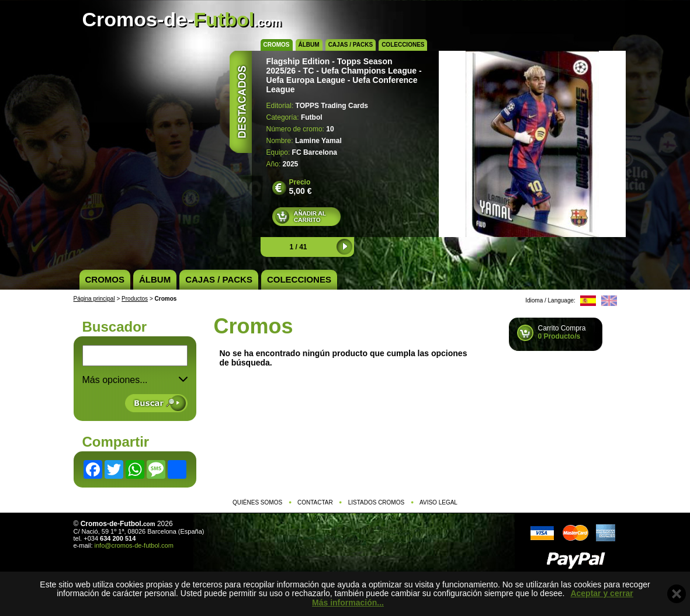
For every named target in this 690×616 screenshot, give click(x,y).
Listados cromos (377, 502)
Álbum (309, 45)
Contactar (315, 502)
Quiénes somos (257, 502)
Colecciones (403, 45)
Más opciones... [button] (135, 380)
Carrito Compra (562, 332)
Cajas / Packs (351, 45)
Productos (135, 299)
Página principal (94, 299)
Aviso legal (438, 502)
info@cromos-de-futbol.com (134, 545)
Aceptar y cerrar (601, 594)
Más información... (348, 603)
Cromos (277, 45)
